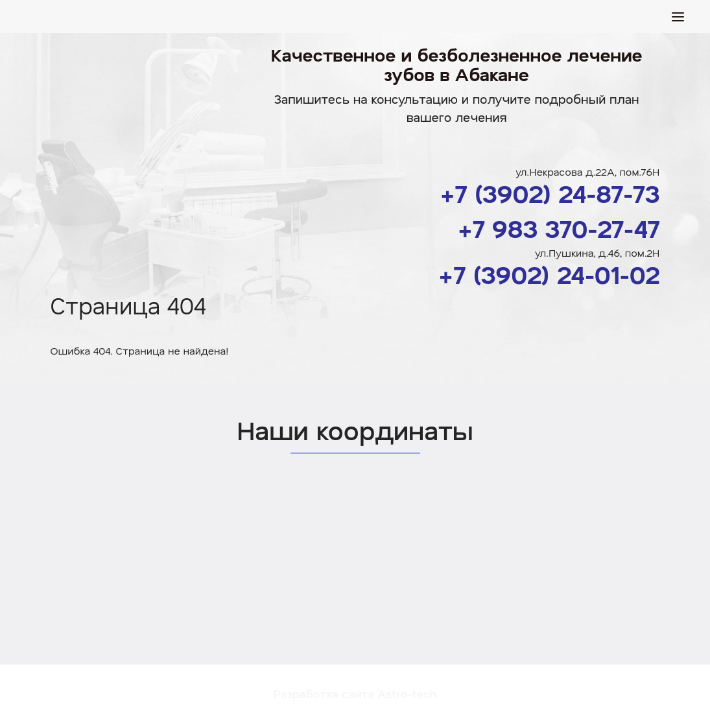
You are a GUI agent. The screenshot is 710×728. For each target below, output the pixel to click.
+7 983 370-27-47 (558, 228)
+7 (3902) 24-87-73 (550, 193)
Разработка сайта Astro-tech (355, 694)
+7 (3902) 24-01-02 (549, 274)
